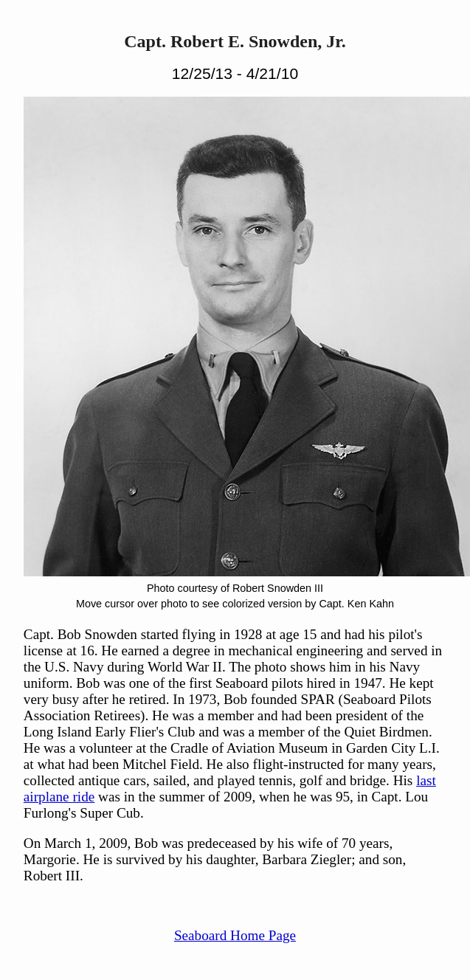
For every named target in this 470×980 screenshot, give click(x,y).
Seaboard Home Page (235, 935)
